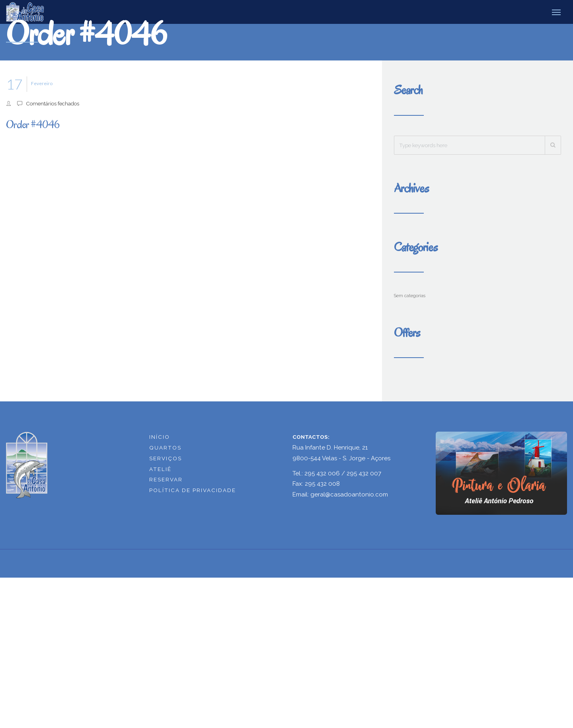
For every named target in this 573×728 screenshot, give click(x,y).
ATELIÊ (160, 469)
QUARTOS (165, 448)
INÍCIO (160, 437)
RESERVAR (166, 479)
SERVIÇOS (166, 458)
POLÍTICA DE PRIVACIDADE (193, 490)
